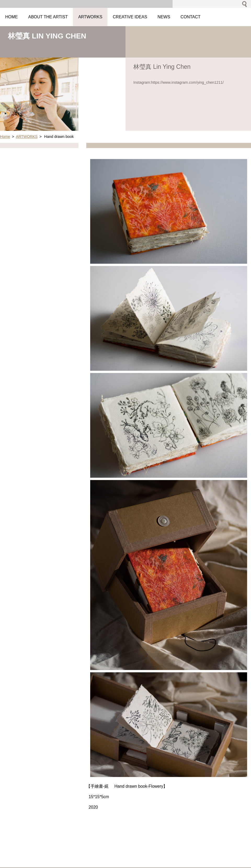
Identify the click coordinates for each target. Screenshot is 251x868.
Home (5, 137)
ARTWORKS (27, 137)
